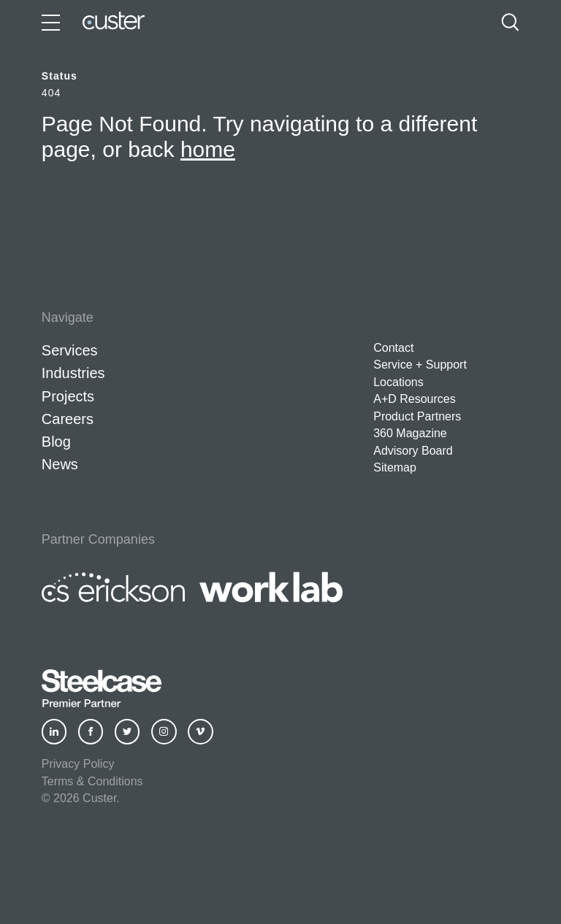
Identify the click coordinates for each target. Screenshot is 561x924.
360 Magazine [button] (410, 433)
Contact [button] (393, 348)
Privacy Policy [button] (78, 764)
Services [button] (70, 350)
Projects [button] (68, 396)
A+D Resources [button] (415, 399)
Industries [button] (73, 373)
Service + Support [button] (420, 365)
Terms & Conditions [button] (92, 781)
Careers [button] (68, 419)
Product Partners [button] (417, 416)
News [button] (60, 464)
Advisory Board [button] (413, 451)
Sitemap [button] (395, 467)
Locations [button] (398, 382)
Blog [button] (56, 442)
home (208, 149)
